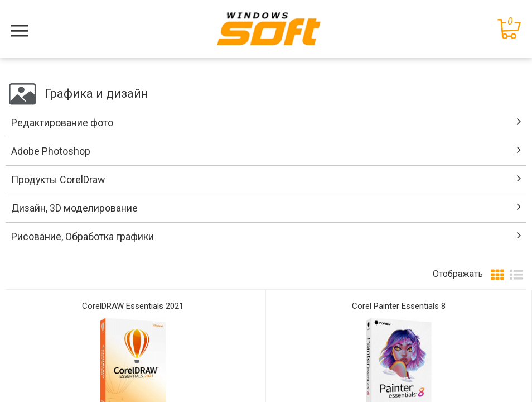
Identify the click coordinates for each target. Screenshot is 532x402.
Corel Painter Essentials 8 (399, 306)
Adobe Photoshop (51, 151)
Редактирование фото (62, 123)
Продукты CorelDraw (58, 180)
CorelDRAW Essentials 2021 (133, 306)
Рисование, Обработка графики (83, 236)
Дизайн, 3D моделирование (74, 208)
